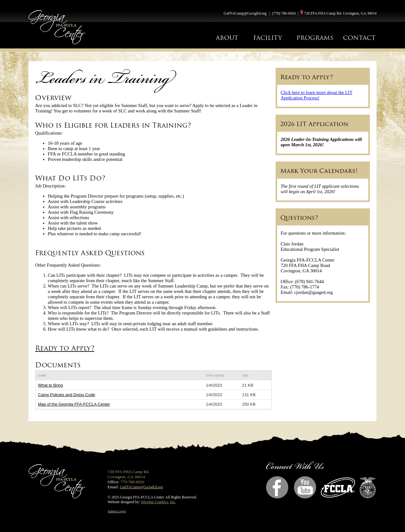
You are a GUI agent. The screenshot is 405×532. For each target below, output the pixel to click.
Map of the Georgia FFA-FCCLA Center (74, 404)
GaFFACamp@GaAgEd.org (245, 13)
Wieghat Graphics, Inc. (158, 502)
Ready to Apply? (65, 348)
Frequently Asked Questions (90, 253)
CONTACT (359, 38)
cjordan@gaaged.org (314, 292)
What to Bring (50, 385)
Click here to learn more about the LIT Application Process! (317, 95)
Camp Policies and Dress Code (67, 395)
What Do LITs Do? (71, 178)
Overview (53, 98)
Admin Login (117, 511)
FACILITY (268, 38)
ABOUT (227, 38)
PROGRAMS (315, 38)
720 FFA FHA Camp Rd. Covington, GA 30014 (340, 13)
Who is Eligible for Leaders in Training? (114, 125)
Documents (58, 365)
